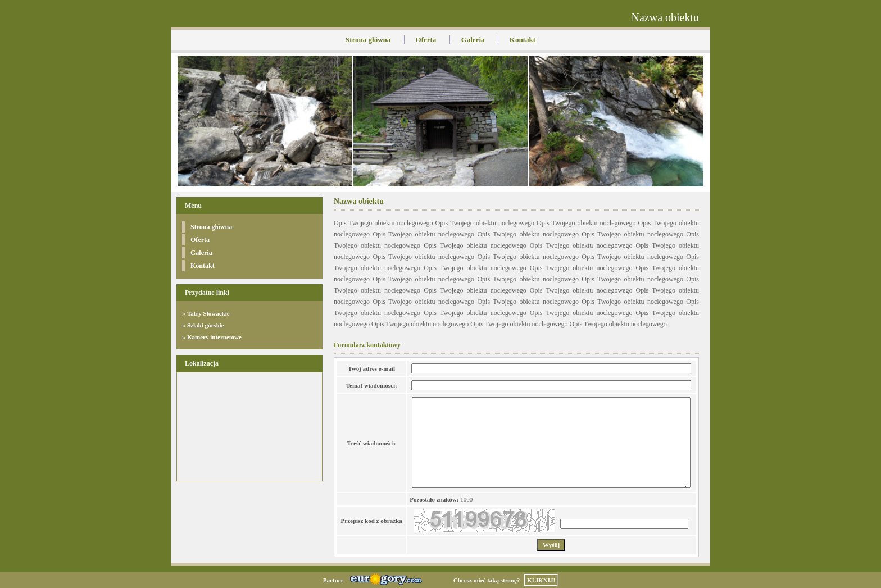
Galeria (473, 40)
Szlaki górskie (206, 325)
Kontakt (523, 40)
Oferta (426, 40)
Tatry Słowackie (208, 313)
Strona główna (368, 40)
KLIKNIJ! (541, 580)
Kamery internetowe (214, 337)
